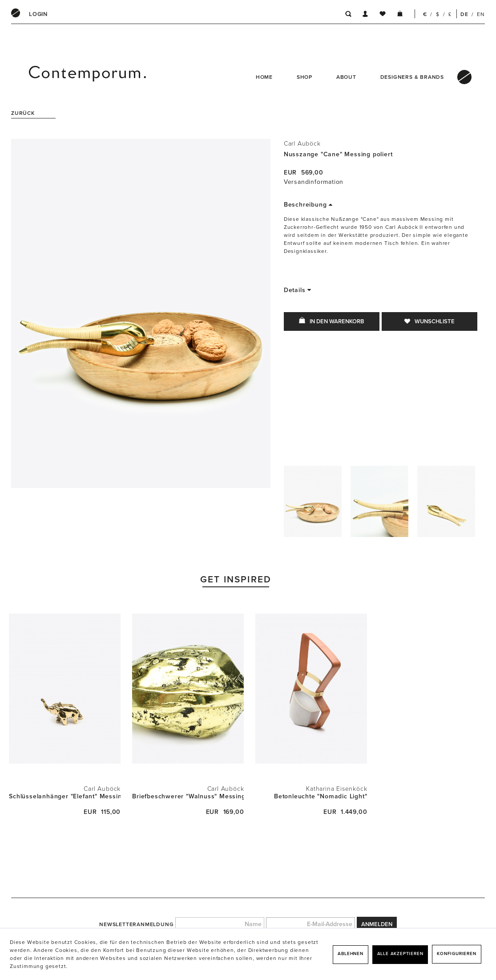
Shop (304, 77)
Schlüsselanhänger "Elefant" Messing (65, 796)
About (346, 77)
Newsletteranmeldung (136, 924)
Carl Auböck (302, 144)
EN (481, 14)
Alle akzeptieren (400, 954)
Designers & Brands (412, 77)
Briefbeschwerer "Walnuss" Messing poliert (188, 796)
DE (464, 14)
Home (264, 77)
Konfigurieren (456, 954)
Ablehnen (350, 954)
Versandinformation (314, 182)
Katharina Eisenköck (337, 789)
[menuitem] (38, 14)
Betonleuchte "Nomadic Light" (321, 796)
